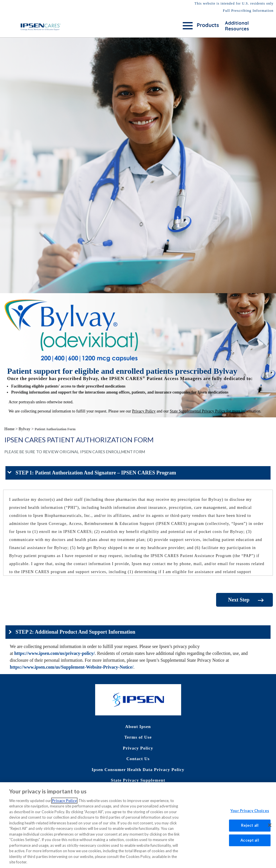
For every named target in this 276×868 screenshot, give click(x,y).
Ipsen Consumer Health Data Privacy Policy (138, 770)
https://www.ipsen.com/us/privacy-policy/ (55, 653)
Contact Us (138, 759)
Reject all (250, 829)
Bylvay (25, 429)
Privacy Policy (138, 748)
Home (9, 429)
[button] (138, 473)
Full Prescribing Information (248, 10)
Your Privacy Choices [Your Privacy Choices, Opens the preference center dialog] (250, 815)
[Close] (270, 829)
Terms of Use (138, 737)
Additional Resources (237, 26)
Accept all (250, 844)
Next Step (239, 600)
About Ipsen (138, 727)
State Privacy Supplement (138, 780)
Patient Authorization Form (55, 429)
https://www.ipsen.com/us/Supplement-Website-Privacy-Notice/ (72, 667)
